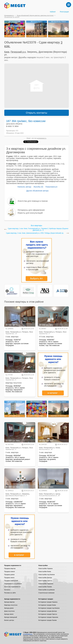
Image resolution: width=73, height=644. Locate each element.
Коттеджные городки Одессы (48, 614)
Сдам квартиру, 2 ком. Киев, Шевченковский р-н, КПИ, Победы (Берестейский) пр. (35, 233)
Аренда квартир (9, 602)
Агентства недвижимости (12, 587)
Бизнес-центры (9, 620)
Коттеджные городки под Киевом (49, 608)
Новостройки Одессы (45, 581)
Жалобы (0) (38, 187)
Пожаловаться (51, 187)
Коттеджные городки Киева (47, 605)
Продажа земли (9, 578)
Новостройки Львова (45, 587)
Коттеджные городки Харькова (48, 617)
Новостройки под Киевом (47, 575)
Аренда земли (9, 614)
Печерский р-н (18, 52)
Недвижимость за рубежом (13, 584)
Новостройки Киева (45, 571)
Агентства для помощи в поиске (33, 201)
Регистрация (64, 12)
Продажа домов (9, 575)
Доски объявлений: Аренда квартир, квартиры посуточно (35, 15)
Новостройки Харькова (46, 584)
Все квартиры (36, 226)
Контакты (7, 590)
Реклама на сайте (10, 593)
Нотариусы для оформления (31, 210)
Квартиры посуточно (11, 605)
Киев (7, 52)
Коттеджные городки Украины (48, 602)
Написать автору (24, 187)
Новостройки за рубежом (47, 590)
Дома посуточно (9, 611)
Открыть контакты (37, 113)
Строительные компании (46, 593)
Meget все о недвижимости (13, 634)
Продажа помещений (11, 581)
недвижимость (42, 138)
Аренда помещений (11, 617)
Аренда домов (9, 608)
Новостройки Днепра (45, 578)
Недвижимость (9, 15)
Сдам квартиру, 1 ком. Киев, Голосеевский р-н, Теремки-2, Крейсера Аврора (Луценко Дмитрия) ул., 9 (38, 229)
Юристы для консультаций (30, 213)
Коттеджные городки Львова (48, 620)
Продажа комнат (10, 571)
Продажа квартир (10, 568)
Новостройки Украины (46, 568)
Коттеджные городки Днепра (48, 611)
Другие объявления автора (37, 191)
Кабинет (53, 12)
